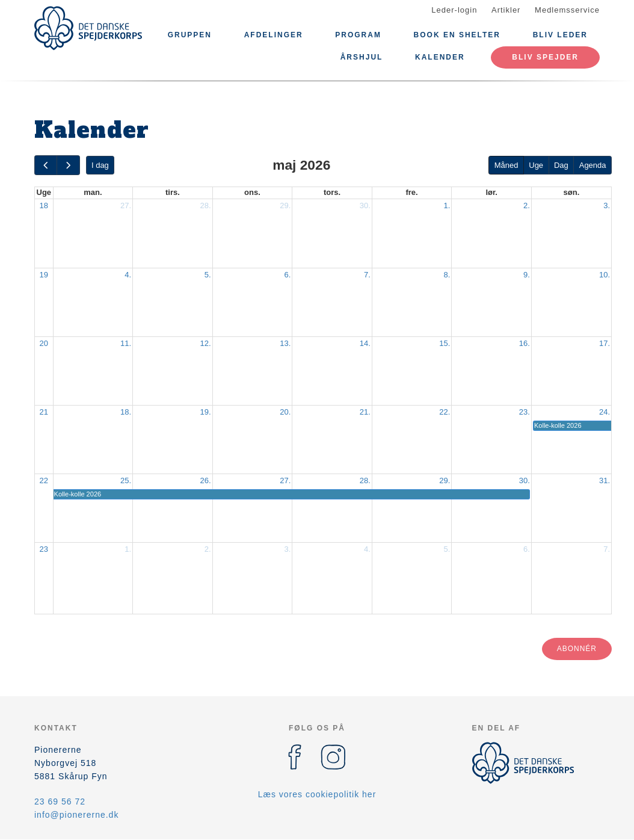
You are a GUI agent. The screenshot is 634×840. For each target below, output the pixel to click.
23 (44, 549)
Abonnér (577, 649)
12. (206, 343)
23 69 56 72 (60, 801)
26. (206, 480)
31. (605, 480)
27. (126, 205)
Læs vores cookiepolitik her (317, 794)
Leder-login (454, 10)
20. (285, 412)
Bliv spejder (545, 57)
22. (445, 412)
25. (126, 480)
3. (607, 205)
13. (285, 343)
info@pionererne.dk (76, 815)
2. (527, 205)
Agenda (593, 165)
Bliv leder (560, 35)
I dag (100, 165)
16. (525, 343)
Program (358, 35)
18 (44, 205)
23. (525, 412)
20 (44, 343)
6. (287, 275)
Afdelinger (274, 35)
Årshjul (362, 57)
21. (365, 412)
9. (527, 275)
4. (128, 275)
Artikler (506, 10)
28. (206, 205)
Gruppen (190, 35)
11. (126, 343)
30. (365, 205)
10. (605, 275)
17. (605, 343)
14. (365, 343)
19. (206, 412)
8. (447, 275)
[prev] (46, 165)
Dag (561, 165)
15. (445, 343)
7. (367, 275)
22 (44, 480)
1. (447, 205)
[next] (68, 165)
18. (126, 412)
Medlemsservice (567, 10)
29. (285, 205)
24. (605, 412)
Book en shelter (457, 35)
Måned (506, 165)
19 (44, 275)
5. (208, 275)
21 (44, 412)
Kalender (440, 57)
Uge (536, 165)
